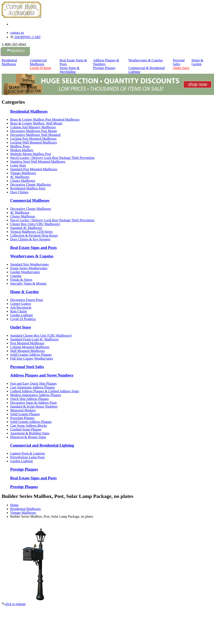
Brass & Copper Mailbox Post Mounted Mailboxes (45, 119)
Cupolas (16, 276)
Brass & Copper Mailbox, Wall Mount (36, 123)
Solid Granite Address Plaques (31, 355)
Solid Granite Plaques (25, 414)
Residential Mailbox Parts (28, 188)
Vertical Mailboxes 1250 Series (31, 232)
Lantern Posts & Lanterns (28, 453)
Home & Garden (197, 62)
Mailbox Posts (20, 146)
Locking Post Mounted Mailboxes (33, 139)
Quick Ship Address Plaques (30, 399)
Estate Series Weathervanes (29, 268)
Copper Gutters (21, 304)
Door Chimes (19, 192)
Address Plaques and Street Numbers (42, 375)
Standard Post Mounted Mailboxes (34, 169)
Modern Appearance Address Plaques (36, 395)
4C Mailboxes (20, 177)
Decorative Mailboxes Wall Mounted (35, 135)
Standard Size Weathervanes (29, 264)
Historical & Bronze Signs (28, 437)
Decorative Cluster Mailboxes (31, 184)
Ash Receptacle (21, 307)
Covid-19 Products (23, 319)
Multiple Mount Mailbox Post (31, 154)
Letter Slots (18, 165)
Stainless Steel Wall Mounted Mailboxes (38, 162)
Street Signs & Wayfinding (70, 70)
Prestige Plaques (104, 68)
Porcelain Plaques (22, 418)
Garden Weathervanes (25, 272)
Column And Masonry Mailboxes (33, 127)
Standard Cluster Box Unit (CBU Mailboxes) (41, 335)
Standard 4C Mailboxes (26, 228)
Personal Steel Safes (27, 367)
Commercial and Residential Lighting (42, 445)
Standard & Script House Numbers (34, 406)
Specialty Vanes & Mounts (28, 283)
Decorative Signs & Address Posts (34, 403)
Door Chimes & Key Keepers (30, 239)
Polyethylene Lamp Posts (27, 457)
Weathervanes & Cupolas (146, 60)
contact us (17, 33)
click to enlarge (14, 604)
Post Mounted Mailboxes (27, 343)
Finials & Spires (21, 280)
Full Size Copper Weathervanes (32, 358)
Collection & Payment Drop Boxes (34, 235)
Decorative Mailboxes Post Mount (34, 131)
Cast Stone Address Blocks (29, 426)
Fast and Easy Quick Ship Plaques (33, 383)
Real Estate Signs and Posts (33, 248)
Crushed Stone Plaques (26, 429)
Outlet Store (181, 68)
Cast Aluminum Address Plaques (32, 387)
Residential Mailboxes (9, 62)
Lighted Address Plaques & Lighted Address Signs (45, 391)
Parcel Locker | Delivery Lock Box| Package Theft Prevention (52, 158)
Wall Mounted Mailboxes (27, 351)
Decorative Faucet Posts (27, 300)
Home (14, 505)
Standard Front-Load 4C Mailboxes (34, 339)
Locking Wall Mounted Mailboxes (34, 142)
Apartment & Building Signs (30, 433)
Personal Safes (179, 62)
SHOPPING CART (25, 37)
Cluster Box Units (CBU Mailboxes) (35, 224)
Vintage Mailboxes (23, 173)
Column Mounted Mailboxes (30, 347)
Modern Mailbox (22, 150)
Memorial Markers (23, 410)
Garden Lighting (21, 315)
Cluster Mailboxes (23, 181)
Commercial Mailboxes (38, 62)
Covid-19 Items (41, 68)
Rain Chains (19, 311)
